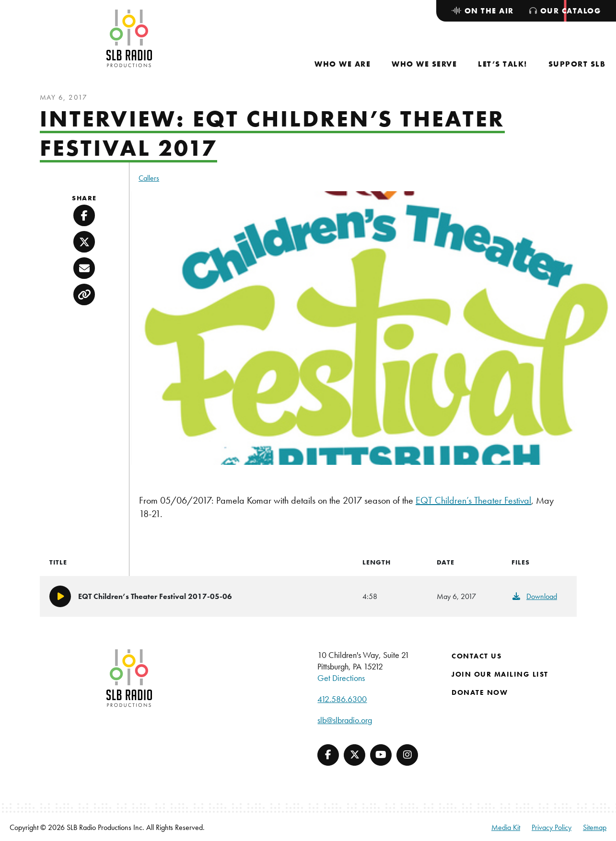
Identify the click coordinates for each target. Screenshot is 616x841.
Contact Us (477, 656)
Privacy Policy (552, 827)
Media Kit (506, 827)
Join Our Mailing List (500, 674)
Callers (149, 178)
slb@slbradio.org (345, 720)
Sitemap (595, 827)
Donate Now (480, 692)
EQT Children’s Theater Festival (473, 500)
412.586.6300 (342, 699)
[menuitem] (343, 64)
